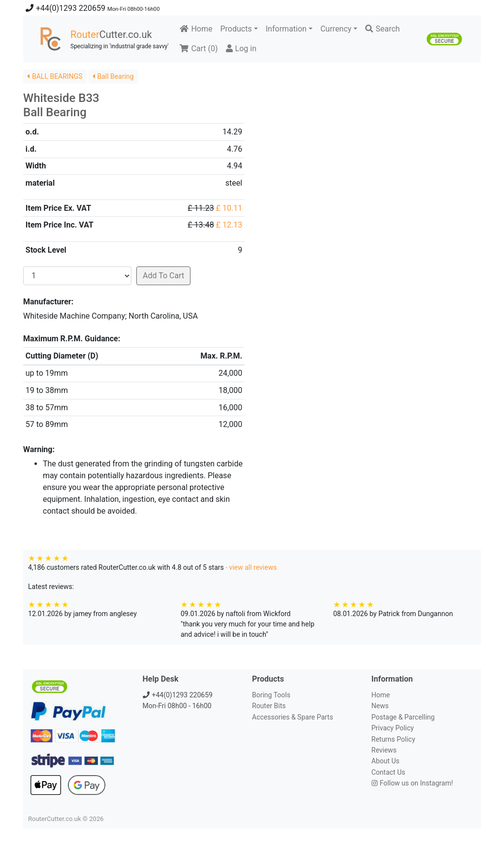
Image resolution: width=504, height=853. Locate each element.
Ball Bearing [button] (113, 76)
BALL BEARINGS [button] (55, 76)
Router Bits (269, 706)
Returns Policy (394, 739)
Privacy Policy (393, 728)
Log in (241, 49)
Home (196, 29)
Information (286, 29)
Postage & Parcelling (403, 717)
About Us (386, 761)
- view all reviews (251, 567)
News (380, 706)
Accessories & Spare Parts (293, 717)
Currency (336, 29)
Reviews (384, 750)
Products (236, 29)
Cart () (199, 49)
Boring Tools (271, 695)
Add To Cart (163, 276)
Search (382, 29)
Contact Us (389, 772)
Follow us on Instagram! (412, 783)
